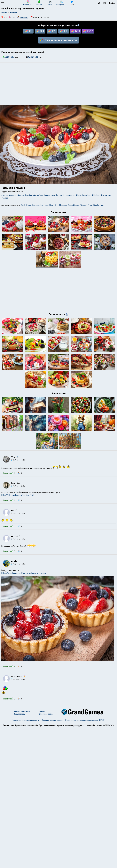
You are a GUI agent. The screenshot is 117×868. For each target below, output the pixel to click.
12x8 (75, 31)
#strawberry (86, 195)
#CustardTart (98, 205)
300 (64, 31)
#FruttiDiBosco (61, 205)
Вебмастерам (19, 854)
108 (40, 31)
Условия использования (52, 860)
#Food (29, 205)
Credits (42, 851)
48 (28, 31)
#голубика (39, 195)
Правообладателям (22, 851)
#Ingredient (44, 205)
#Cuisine (35, 205)
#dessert (65, 195)
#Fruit (90, 205)
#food (109, 195)
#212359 (33, 57)
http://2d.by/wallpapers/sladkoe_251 (18, 635)
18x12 (88, 31)
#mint (103, 195)
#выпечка (13, 195)
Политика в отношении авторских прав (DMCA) (85, 860)
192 (52, 31)
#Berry (52, 205)
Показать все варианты (58, 40)
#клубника (29, 195)
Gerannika (24, 18)
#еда (52, 195)
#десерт (5, 195)
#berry (78, 195)
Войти (112, 3)
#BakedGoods (73, 205)
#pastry (72, 195)
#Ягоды (58, 195)
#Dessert (83, 205)
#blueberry (96, 195)
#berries (5, 198)
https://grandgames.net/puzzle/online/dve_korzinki (24, 713)
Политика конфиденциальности (26, 860)
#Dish (23, 205)
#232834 (9, 57)
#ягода (21, 195)
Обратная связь (46, 854)
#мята (46, 195)
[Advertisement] (58, 84)
